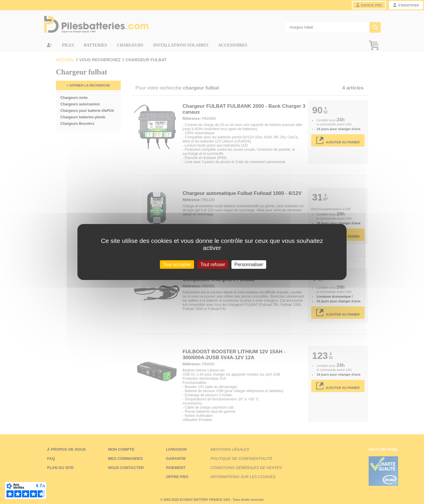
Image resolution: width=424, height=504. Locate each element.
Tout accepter (177, 265)
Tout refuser (213, 265)
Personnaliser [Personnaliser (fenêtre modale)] (249, 265)
